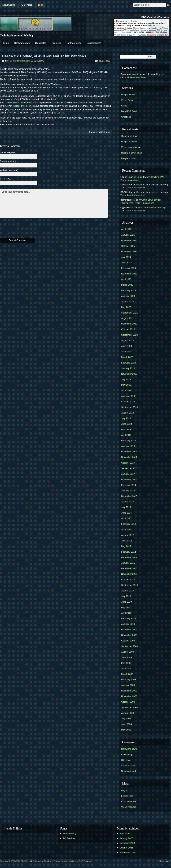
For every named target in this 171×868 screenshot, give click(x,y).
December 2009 (129, 630)
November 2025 (129, 240)
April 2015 (126, 518)
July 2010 (126, 596)
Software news (74, 43)
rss (42, 5)
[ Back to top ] (165, 861)
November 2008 (129, 696)
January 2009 (128, 685)
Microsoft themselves (23, 106)
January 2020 (128, 368)
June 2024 (127, 263)
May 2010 (126, 607)
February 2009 (129, 680)
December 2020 (129, 324)
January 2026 (128, 235)
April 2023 (126, 279)
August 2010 (128, 591)
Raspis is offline (129, 142)
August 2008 (128, 713)
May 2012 (126, 546)
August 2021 (128, 318)
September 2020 (130, 335)
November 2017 (129, 457)
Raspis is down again (132, 153)
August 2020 (128, 340)
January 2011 (128, 563)
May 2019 (126, 385)
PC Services (26, 5)
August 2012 (128, 535)
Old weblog (41, 43)
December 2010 (129, 568)
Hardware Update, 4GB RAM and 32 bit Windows (44, 56)
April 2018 (126, 435)
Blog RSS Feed (129, 111)
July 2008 (126, 719)
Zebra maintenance (131, 147)
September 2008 (130, 707)
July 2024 (126, 257)
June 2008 (127, 724)
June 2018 (127, 424)
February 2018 (129, 440)
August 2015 (128, 502)
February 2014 (129, 524)
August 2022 (128, 302)
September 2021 (130, 313)
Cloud (124, 106)
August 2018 (128, 413)
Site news (56, 43)
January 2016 (128, 491)
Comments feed (99, 132)
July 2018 (126, 418)
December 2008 (129, 691)
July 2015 (126, 507)
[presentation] (27, 228)
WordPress (48, 861)
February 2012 (129, 552)
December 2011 (129, 557)
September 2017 (130, 468)
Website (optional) (9, 170)
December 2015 (129, 496)
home (6, 43)
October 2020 (128, 329)
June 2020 (127, 346)
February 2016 (129, 485)
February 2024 (129, 268)
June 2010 (127, 602)
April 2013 (126, 529)
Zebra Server (128, 100)
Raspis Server (128, 95)
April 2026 (126, 229)
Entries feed (127, 796)
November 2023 (129, 274)
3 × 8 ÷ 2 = (5, 179)
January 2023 (128, 296)
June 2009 (127, 657)
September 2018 (130, 407)
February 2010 (129, 618)
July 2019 (126, 379)
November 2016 (129, 479)
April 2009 (126, 669)
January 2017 (128, 474)
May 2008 (126, 730)
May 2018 (126, 429)
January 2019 (128, 396)
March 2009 (127, 674)
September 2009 (130, 646)
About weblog (9, 5)
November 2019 (129, 374)
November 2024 (129, 252)
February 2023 (129, 290)
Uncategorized (94, 43)
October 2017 (128, 463)
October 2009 (128, 641)
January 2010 (128, 624)
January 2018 (128, 446)
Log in (124, 790)
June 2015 (127, 513)
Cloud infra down (130, 136)
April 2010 (126, 613)
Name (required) (8, 153)
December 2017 (129, 452)
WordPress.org (129, 807)
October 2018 (128, 402)
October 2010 (128, 580)
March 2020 (127, 357)
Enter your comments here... (54, 204)
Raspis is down (129, 158)
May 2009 (126, 663)
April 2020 (126, 352)
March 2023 (127, 285)
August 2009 (128, 652)
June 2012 (127, 541)
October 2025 (128, 246)
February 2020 (129, 363)
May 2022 (126, 307)
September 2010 (130, 585)
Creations (126, 117)
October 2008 (128, 702)
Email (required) (8, 161)
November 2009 (129, 635)
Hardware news (22, 43)
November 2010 (129, 574)
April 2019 (126, 390)
